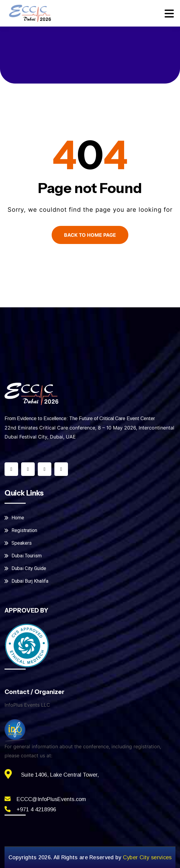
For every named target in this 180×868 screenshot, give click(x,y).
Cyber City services (147, 857)
